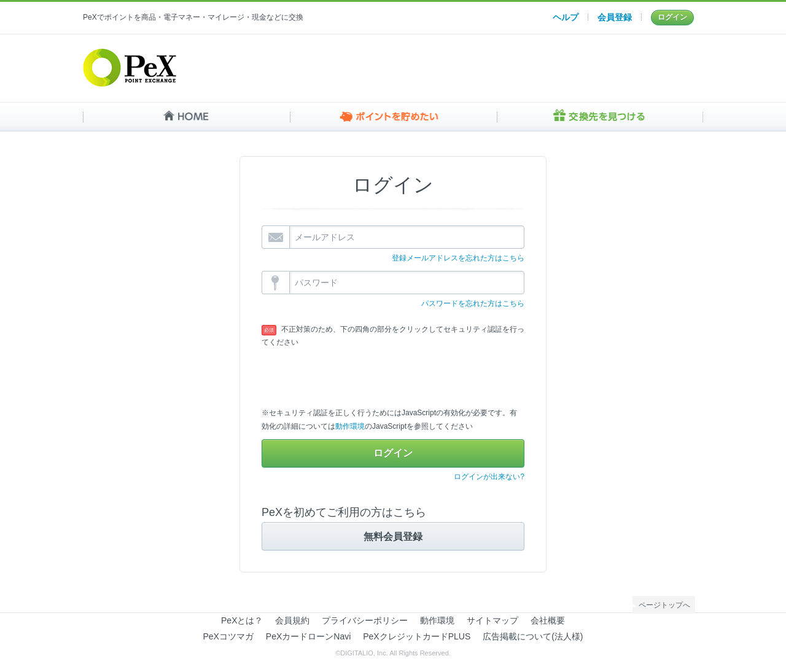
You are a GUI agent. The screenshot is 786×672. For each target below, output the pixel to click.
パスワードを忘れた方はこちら (473, 303)
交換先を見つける (600, 117)
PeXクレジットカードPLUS (417, 636)
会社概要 (548, 620)
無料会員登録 (393, 535)
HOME (186, 117)
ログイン (672, 17)
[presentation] (355, 373)
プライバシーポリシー (365, 620)
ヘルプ (566, 17)
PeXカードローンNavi (308, 636)
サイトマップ (492, 620)
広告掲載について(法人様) (533, 636)
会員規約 (292, 620)
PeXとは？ (242, 620)
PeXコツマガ (228, 636)
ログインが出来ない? (489, 477)
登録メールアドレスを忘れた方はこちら (458, 258)
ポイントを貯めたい (393, 117)
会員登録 (615, 17)
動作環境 (350, 426)
